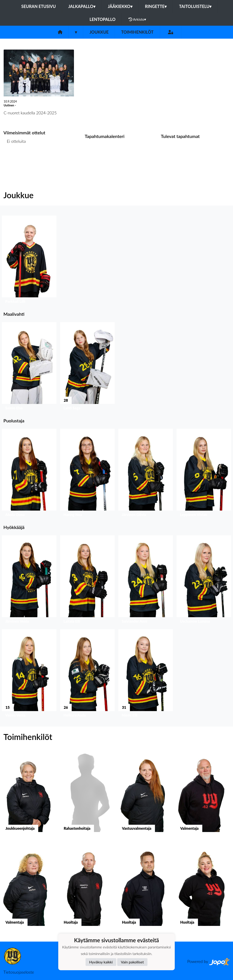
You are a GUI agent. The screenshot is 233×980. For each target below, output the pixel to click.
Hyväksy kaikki (101, 962)
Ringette (156, 6)
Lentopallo (103, 19)
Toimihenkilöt (137, 32)
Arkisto (137, 19)
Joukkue (99, 32)
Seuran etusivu (39, 6)
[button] (29, 261)
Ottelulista (15, 159)
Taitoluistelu (195, 6)
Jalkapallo (82, 6)
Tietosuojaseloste (19, 972)
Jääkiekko (120, 6)
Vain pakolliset (132, 962)
